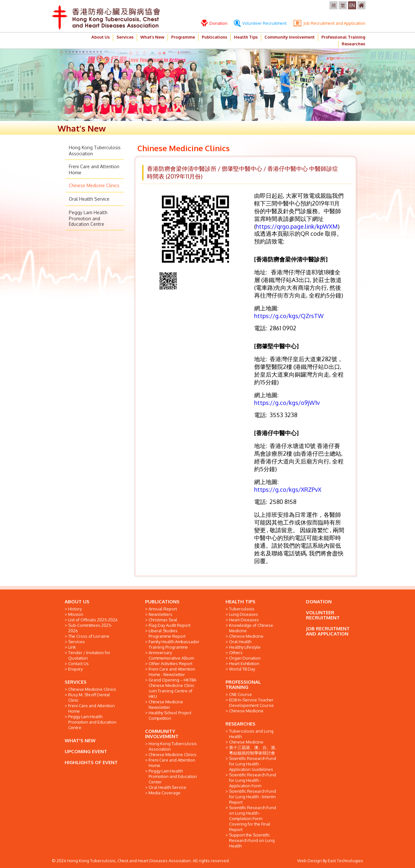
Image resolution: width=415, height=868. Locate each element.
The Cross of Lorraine (89, 636)
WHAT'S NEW (80, 740)
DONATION (319, 602)
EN (352, 5)
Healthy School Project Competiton (170, 715)
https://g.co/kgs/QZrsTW (289, 316)
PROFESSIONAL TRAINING (243, 685)
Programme (183, 37)
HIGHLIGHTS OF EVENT (91, 762)
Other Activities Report (171, 663)
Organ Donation (245, 658)
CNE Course (240, 694)
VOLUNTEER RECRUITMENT (323, 615)
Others (236, 653)
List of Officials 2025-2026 (93, 620)
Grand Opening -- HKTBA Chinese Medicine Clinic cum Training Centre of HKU (172, 688)
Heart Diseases (244, 620)
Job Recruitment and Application (329, 23)
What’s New (152, 37)
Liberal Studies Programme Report (167, 633)
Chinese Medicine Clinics (94, 185)
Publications (214, 37)
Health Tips (246, 37)
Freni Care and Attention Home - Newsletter (172, 672)
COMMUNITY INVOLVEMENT (162, 734)
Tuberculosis (242, 609)
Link (72, 647)
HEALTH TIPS (240, 602)
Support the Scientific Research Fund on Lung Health (252, 840)
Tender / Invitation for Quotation (89, 655)
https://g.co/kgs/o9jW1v (287, 403)
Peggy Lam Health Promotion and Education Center (173, 776)
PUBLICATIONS (162, 602)
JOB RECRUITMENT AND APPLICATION (328, 631)
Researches (353, 44)
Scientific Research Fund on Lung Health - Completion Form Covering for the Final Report (253, 818)
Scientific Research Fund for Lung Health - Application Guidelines (253, 764)
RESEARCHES (240, 724)
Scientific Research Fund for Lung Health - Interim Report (253, 797)
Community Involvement (290, 37)
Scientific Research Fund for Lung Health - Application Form (253, 780)
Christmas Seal (163, 620)
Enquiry (75, 669)
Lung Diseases (244, 614)
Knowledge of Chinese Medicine (251, 628)
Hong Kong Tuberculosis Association (173, 746)
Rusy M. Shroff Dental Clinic (89, 697)
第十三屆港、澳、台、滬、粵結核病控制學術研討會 (254, 750)
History (75, 609)
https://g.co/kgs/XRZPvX (288, 489)
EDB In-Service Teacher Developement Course (251, 703)
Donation (214, 23)
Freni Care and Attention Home (92, 708)
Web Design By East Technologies (330, 861)
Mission (76, 614)
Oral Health (240, 642)
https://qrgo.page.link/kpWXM (297, 226)
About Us (101, 37)
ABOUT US (77, 602)
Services (125, 37)
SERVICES (76, 682)
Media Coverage (165, 793)
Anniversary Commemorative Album (171, 655)
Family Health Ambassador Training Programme (174, 644)
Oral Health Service (89, 199)
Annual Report (163, 609)
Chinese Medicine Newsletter (166, 704)
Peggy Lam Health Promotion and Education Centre (88, 218)
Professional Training (343, 37)
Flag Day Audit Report (170, 625)
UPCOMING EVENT (86, 751)
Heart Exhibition (244, 663)
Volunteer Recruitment (260, 23)
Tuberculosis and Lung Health (251, 734)
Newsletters (161, 614)
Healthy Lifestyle (245, 647)
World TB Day (242, 669)
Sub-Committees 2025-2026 (90, 628)
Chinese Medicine (246, 636)
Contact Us (78, 663)
